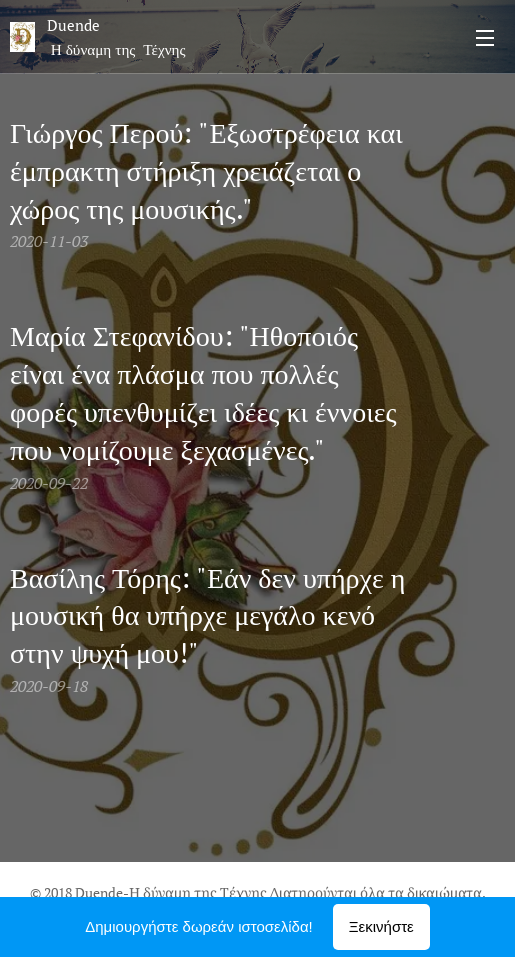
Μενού (485, 38)
